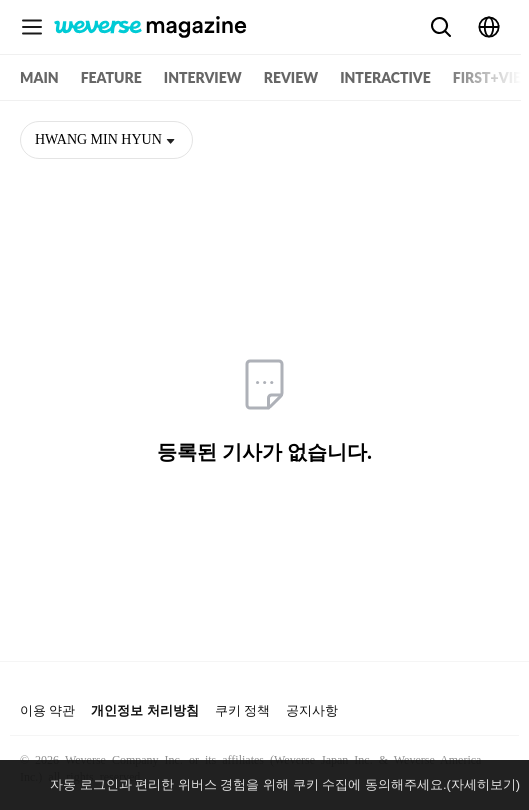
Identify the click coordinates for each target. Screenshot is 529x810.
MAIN (39, 77)
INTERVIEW (203, 77)
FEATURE (111, 77)
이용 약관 (47, 710)
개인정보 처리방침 (144, 710)
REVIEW (291, 77)
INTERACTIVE (385, 77)
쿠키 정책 (242, 710)
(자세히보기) (484, 784)
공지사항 (312, 710)
